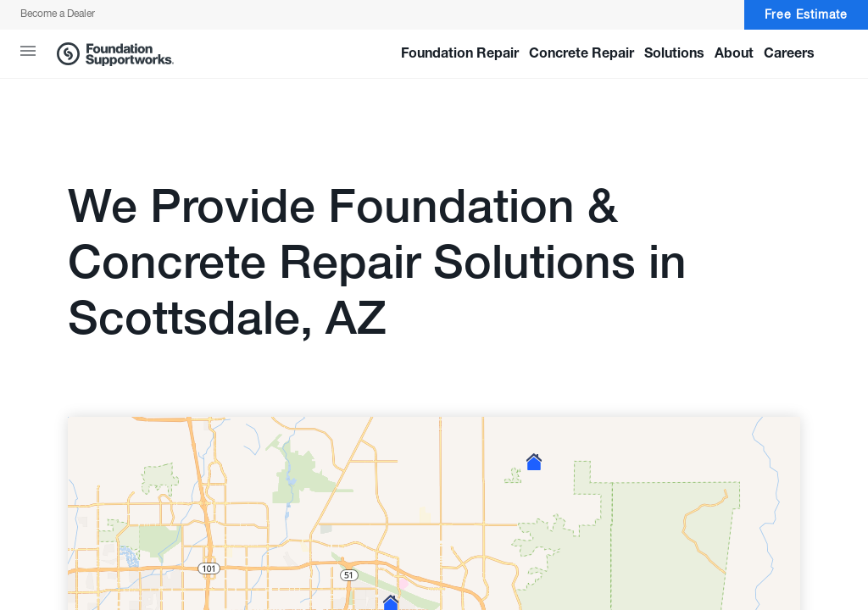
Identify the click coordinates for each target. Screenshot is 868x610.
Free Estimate (806, 15)
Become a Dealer (58, 14)
